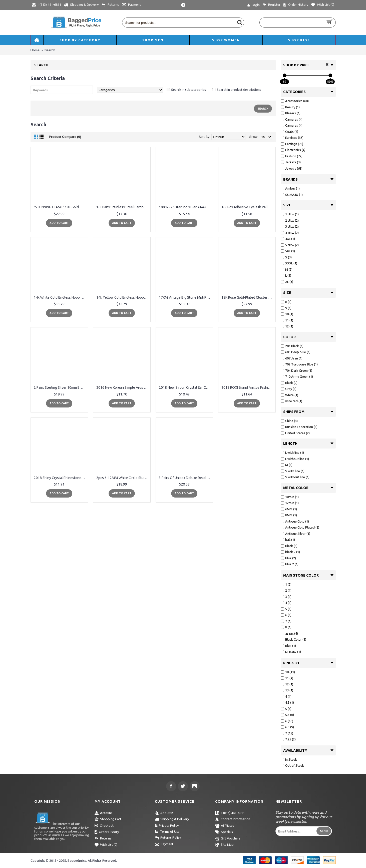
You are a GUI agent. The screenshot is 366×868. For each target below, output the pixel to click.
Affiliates (225, 826)
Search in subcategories (189, 90)
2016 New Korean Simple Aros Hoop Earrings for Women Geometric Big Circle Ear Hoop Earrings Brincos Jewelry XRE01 (123, 387)
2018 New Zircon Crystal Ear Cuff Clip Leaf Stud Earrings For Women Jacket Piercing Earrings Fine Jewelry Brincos (185, 387)
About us (164, 813)
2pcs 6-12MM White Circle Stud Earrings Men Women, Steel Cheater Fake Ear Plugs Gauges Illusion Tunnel (123, 478)
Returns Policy (168, 838)
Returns (103, 839)
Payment (164, 844)
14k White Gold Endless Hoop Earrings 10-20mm (60, 297)
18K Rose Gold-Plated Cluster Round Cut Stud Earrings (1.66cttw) (248, 297)
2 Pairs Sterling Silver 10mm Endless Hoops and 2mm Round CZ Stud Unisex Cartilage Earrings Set (60, 387)
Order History (107, 832)
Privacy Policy (167, 826)
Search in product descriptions (239, 90)
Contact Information (233, 819)
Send (324, 831)
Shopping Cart (108, 819)
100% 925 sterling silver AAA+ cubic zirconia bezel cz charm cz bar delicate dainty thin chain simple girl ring (185, 207)
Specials (224, 832)
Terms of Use (167, 832)
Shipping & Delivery (172, 819)
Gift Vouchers (228, 839)
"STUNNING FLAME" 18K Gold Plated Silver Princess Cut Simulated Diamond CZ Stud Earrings (60, 207)
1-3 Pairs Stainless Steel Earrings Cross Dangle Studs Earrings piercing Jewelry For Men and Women (123, 207)
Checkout (104, 826)
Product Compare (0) (65, 137)
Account (103, 813)
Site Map (224, 845)
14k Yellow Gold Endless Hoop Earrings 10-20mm (123, 297)
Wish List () (106, 845)
